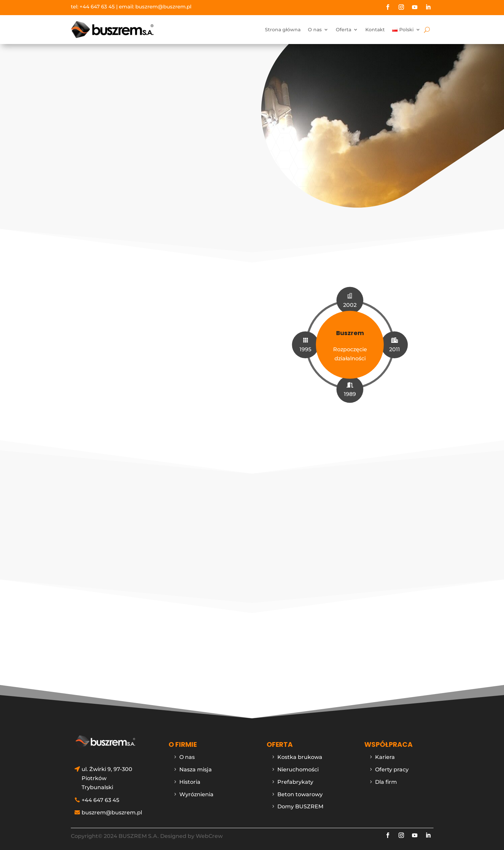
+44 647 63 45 (97, 7)
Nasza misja (196, 766)
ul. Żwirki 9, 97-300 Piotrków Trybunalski (107, 775)
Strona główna (283, 30)
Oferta (343, 30)
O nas (315, 30)
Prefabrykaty (295, 779)
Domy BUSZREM (300, 803)
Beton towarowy (300, 791)
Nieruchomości (298, 766)
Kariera (385, 754)
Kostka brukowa (300, 754)
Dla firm (386, 779)
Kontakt (375, 30)
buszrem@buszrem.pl (163, 7)
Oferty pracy (392, 766)
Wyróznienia (196, 791)
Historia (190, 779)
